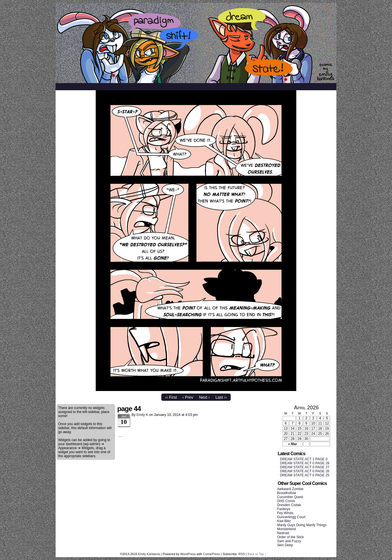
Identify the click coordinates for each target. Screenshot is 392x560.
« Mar (292, 444)
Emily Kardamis (149, 554)
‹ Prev (188, 397)
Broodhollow (287, 493)
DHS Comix (286, 501)
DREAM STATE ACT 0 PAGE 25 (305, 475)
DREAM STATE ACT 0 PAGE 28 (305, 463)
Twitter (169, 87)
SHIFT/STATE (196, 43)
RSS (242, 554)
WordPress (188, 554)
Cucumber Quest (290, 497)
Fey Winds (285, 513)
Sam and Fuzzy (289, 541)
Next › (204, 397)
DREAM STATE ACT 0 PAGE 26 (305, 471)
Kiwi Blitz (284, 521)
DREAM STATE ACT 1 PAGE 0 (304, 459)
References (127, 87)
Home (64, 87)
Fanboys (284, 509)
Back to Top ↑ (257, 554)
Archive (100, 87)
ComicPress (212, 554)
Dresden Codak (289, 505)
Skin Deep (285, 545)
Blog (150, 87)
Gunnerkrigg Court (291, 517)
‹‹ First (171, 397)
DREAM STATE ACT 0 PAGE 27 (305, 467)
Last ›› (221, 397)
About (81, 87)
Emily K (142, 415)
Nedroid (283, 533)
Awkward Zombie (290, 489)
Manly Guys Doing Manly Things (302, 525)
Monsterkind (286, 529)
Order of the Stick (290, 537)
